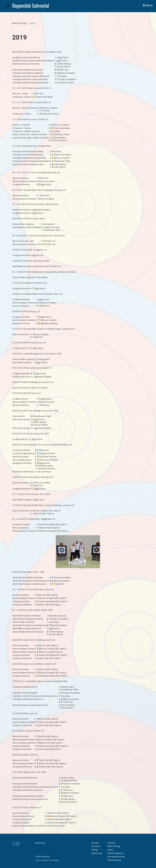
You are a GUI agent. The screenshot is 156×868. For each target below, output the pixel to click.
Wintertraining (114, 860)
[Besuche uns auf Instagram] (14, 844)
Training (111, 843)
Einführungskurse (116, 853)
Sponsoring (97, 853)
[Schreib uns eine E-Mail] (18, 844)
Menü (148, 5)
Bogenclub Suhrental (31, 5)
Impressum (40, 843)
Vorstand (96, 846)
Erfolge (32, 23)
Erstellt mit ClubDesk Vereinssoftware (47, 860)
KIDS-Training (114, 846)
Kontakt (95, 843)
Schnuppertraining (116, 857)
